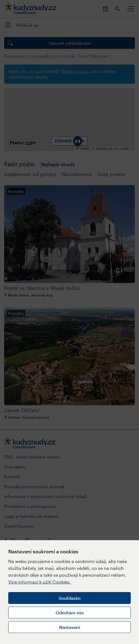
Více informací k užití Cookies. (39, 582)
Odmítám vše (70, 613)
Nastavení (70, 627)
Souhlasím (70, 598)
